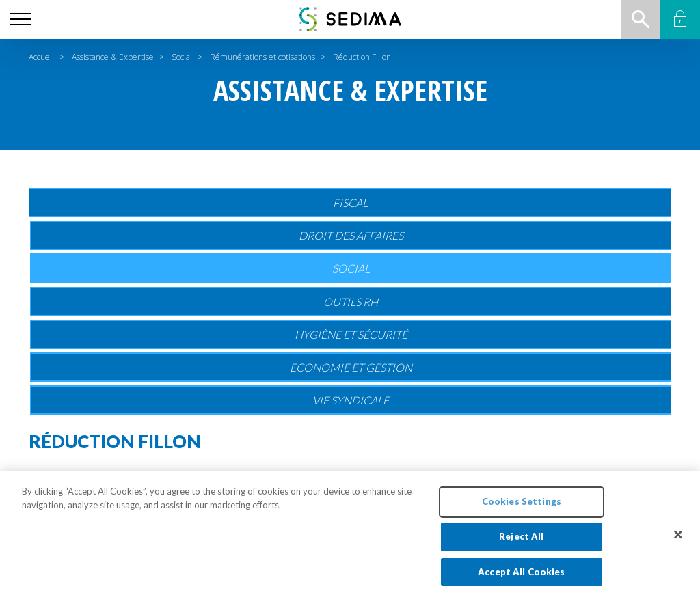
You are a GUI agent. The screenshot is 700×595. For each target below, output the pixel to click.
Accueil (41, 57)
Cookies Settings (522, 508)
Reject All (521, 542)
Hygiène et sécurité (351, 334)
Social (182, 57)
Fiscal (350, 203)
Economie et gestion (351, 367)
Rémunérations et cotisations (262, 57)
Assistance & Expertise (113, 57)
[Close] (678, 540)
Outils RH (351, 302)
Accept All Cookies (521, 577)
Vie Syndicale (351, 400)
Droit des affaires (351, 235)
